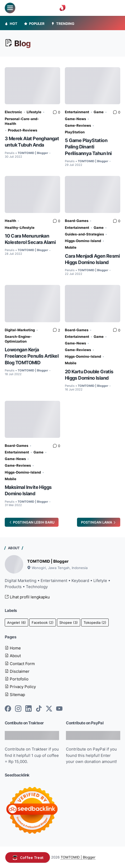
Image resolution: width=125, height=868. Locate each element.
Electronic (13, 112)
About (13, 656)
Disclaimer (17, 671)
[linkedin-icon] (28, 709)
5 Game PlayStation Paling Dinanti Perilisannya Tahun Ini (88, 147)
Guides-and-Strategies (84, 234)
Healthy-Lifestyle (20, 228)
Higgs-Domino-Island (83, 241)
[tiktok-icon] (39, 709)
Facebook (43, 622)
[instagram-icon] (18, 709)
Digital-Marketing (20, 330)
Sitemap (15, 695)
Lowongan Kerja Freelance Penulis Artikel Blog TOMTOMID (32, 356)
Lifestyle (34, 112)
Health (10, 221)
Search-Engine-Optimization (18, 339)
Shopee (69, 622)
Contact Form (20, 664)
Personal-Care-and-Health (22, 121)
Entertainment (77, 112)
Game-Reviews (78, 125)
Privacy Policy (20, 687)
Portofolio (17, 679)
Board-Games (77, 221)
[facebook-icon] (8, 709)
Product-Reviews (23, 130)
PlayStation (75, 132)
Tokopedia (95, 622)
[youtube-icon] (59, 709)
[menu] (10, 8)
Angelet (16, 622)
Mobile (71, 247)
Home (13, 648)
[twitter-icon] (49, 709)
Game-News (75, 119)
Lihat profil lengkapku (27, 597)
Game (99, 112)
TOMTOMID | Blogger (48, 561)
